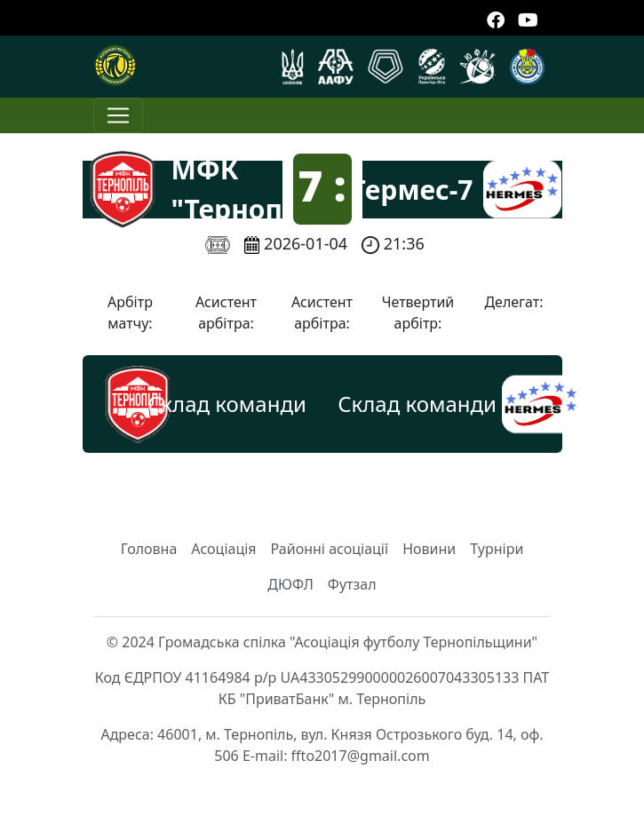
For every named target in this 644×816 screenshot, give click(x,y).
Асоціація (223, 549)
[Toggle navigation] (118, 115)
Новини (429, 549)
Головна (149, 549)
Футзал (352, 584)
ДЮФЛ (290, 584)
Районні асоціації (330, 549)
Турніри (497, 549)
